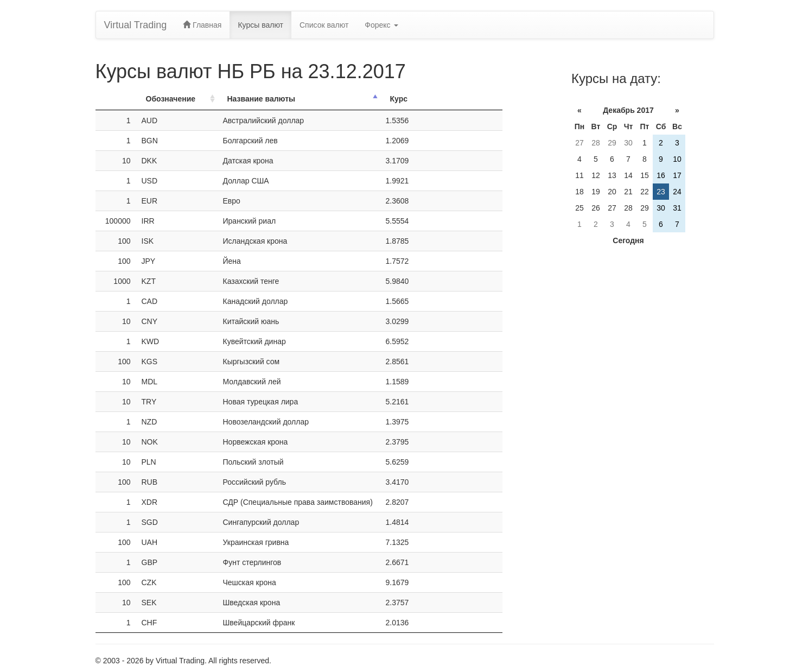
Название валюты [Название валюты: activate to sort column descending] (262, 99)
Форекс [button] (381, 25)
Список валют (324, 25)
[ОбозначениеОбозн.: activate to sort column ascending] (177, 99)
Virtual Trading (136, 25)
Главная (202, 25)
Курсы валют (260, 25)
